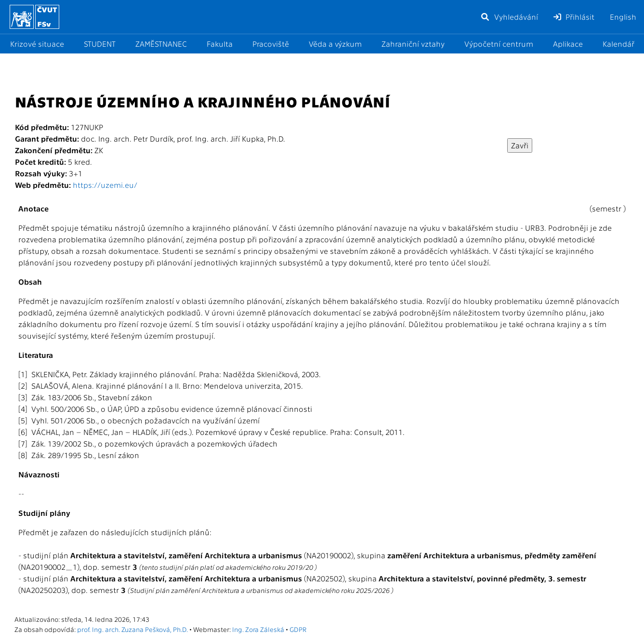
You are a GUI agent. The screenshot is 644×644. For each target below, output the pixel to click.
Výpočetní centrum (499, 44)
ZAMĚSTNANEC (161, 44)
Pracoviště (271, 44)
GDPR (298, 629)
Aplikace (568, 44)
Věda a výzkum (335, 44)
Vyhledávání (509, 17)
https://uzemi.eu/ (105, 185)
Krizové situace (37, 44)
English (623, 17)
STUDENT (100, 44)
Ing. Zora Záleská (258, 629)
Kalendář (618, 44)
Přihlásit (574, 17)
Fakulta (220, 44)
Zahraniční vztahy (413, 44)
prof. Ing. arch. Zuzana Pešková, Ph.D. (132, 629)
